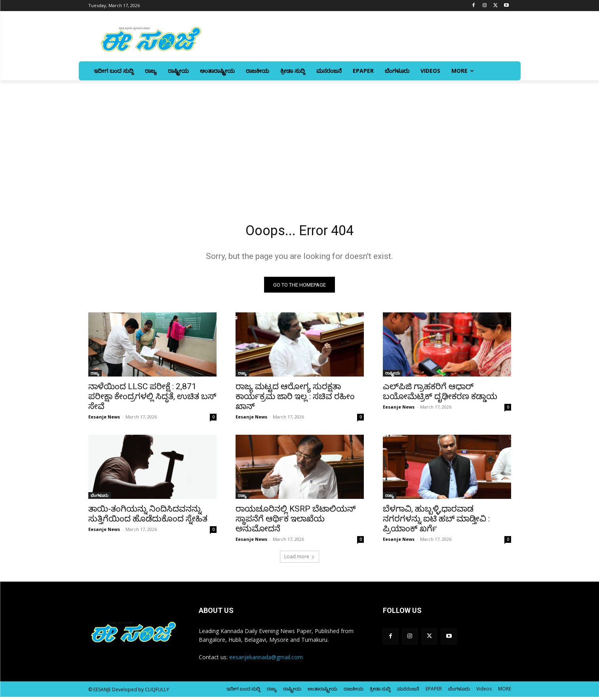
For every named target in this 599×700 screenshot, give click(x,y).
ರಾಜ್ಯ (95, 376)
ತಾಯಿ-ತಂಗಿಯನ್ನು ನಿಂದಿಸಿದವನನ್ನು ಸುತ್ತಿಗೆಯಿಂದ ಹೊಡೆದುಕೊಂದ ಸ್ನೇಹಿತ (148, 517)
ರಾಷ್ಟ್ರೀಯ (393, 376)
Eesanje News (104, 420)
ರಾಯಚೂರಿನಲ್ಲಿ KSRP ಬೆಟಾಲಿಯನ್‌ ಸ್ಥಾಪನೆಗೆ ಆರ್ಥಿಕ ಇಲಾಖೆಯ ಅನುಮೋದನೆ (296, 522)
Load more (299, 560)
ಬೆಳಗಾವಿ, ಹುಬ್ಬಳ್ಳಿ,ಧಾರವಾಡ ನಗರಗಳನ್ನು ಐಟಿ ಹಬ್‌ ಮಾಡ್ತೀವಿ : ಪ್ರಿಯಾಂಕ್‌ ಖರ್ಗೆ (436, 522)
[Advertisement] (300, 140)
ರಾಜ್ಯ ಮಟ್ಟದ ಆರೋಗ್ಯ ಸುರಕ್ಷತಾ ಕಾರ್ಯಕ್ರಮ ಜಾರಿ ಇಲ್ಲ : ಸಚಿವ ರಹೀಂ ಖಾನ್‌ (295, 399)
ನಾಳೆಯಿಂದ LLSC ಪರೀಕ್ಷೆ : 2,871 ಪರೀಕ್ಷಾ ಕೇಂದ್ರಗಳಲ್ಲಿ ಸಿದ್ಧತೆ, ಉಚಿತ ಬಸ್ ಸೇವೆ (152, 399)
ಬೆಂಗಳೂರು (100, 498)
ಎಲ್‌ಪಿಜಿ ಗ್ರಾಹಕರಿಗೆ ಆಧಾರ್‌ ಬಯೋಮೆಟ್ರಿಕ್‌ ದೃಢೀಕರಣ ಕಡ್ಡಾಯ (440, 395)
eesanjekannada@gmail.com (266, 660)
